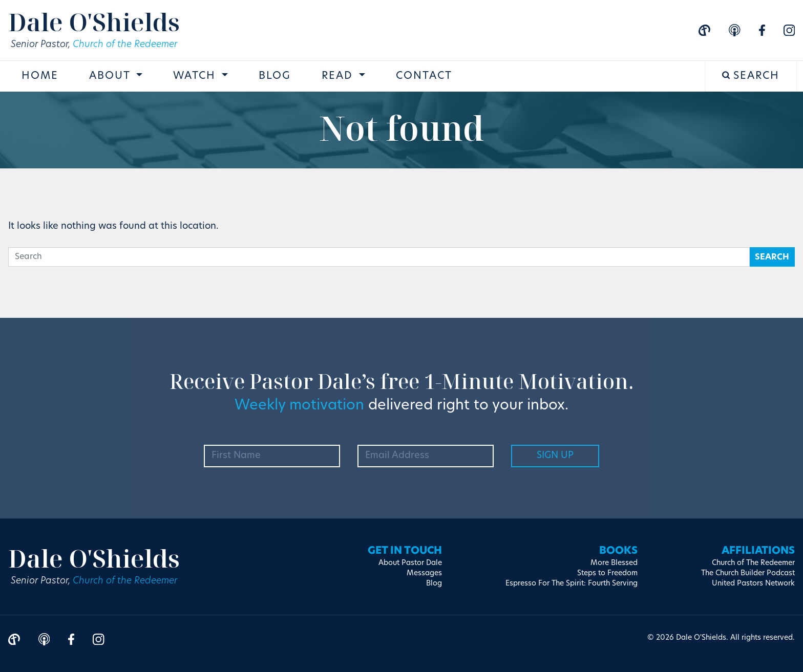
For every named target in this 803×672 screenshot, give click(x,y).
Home (40, 76)
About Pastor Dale (410, 563)
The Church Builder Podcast (748, 573)
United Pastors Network (753, 584)
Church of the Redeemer (125, 45)
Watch (196, 76)
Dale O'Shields (94, 22)
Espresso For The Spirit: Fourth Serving (572, 584)
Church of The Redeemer (753, 563)
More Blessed (614, 563)
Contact (424, 76)
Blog (275, 76)
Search (751, 76)
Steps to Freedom (607, 573)
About (111, 76)
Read (339, 76)
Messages (424, 573)
